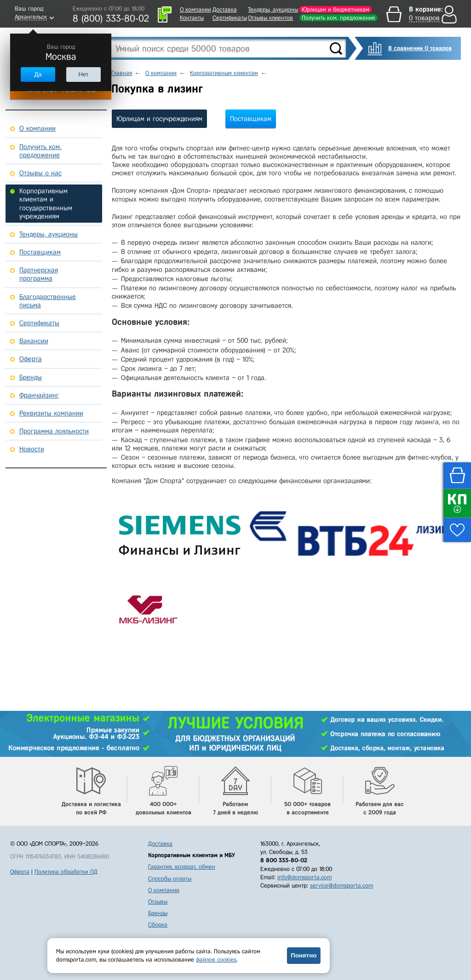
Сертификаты (230, 18)
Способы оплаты (170, 879)
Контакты (192, 18)
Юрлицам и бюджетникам (336, 9)
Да (38, 74)
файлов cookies (216, 960)
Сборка (158, 925)
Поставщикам (251, 119)
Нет (83, 74)
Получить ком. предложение (339, 18)
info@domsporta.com (304, 877)
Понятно (304, 955)
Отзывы (158, 902)
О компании (195, 9)
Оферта (20, 872)
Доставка (225, 9)
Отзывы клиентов (270, 18)
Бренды (158, 913)
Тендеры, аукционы (273, 9)
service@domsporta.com (342, 885)
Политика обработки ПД (66, 872)
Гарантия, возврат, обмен (182, 867)
